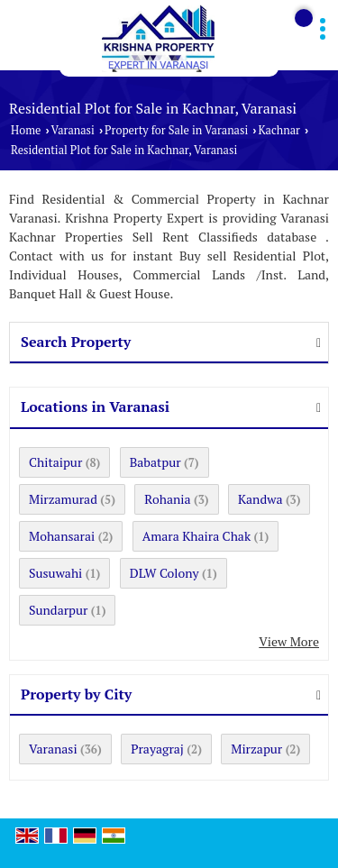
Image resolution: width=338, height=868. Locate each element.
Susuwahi (55, 573)
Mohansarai (62, 536)
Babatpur (155, 462)
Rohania (167, 499)
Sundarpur (58, 610)
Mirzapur (256, 749)
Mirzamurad (63, 499)
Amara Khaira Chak (196, 536)
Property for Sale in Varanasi (176, 130)
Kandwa (260, 499)
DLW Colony (164, 573)
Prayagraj (157, 749)
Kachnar (279, 130)
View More (289, 641)
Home (26, 130)
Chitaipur (55, 462)
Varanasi (73, 130)
